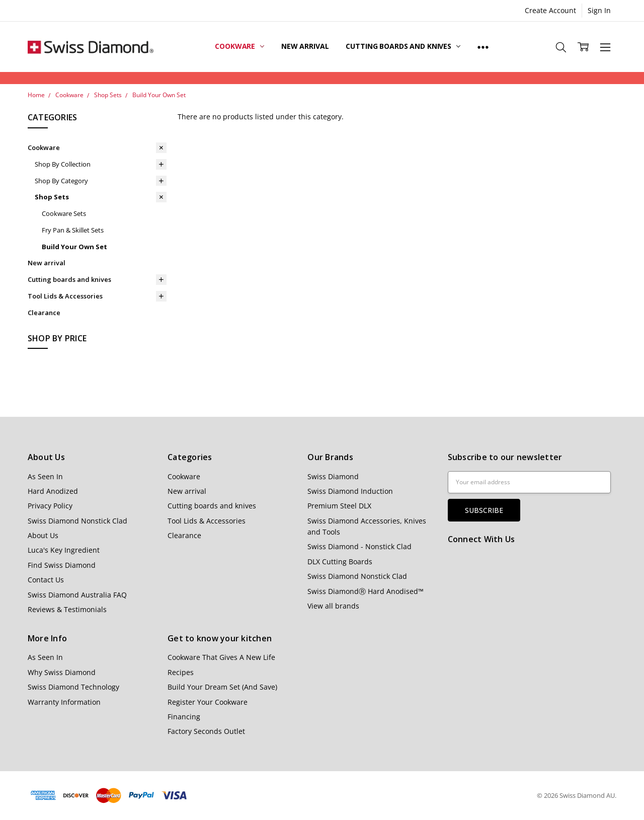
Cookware (239, 46)
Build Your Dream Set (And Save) (222, 687)
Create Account (550, 10)
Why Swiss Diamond (62, 672)
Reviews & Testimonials (67, 609)
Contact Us (46, 580)
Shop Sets (52, 197)
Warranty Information (64, 702)
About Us (43, 535)
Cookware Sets (64, 213)
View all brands (333, 606)
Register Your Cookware (208, 702)
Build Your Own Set (74, 247)
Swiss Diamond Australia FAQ (77, 595)
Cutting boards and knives (403, 46)
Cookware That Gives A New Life (221, 657)
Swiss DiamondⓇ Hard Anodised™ (366, 591)
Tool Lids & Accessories (65, 296)
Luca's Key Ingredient (64, 550)
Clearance (44, 313)
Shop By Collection (63, 164)
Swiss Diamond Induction (350, 491)
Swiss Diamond (333, 476)
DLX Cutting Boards (340, 562)
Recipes (181, 672)
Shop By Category (61, 181)
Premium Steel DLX (339, 506)
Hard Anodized (53, 491)
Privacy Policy (50, 506)
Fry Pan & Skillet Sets (73, 230)
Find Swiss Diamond (62, 565)
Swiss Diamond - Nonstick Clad (359, 546)
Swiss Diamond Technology (73, 687)
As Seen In (45, 476)
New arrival (305, 46)
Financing (184, 717)
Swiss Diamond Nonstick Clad (77, 521)
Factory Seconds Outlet (206, 731)
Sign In (599, 10)
